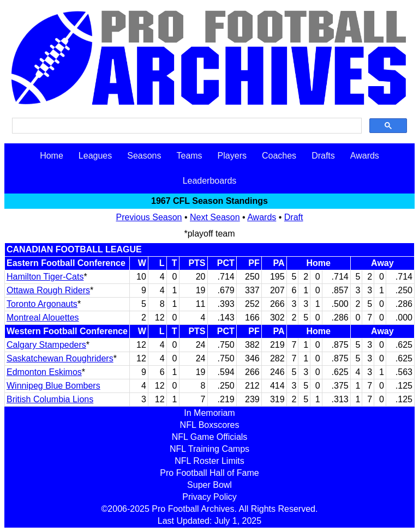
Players (232, 156)
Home (52, 156)
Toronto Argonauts (42, 304)
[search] (186, 126)
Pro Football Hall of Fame (209, 473)
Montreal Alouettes (43, 318)
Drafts (323, 156)
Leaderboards (210, 181)
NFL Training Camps (209, 449)
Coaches (279, 156)
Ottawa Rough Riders (48, 290)
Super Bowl (209, 485)
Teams (189, 156)
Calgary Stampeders (46, 345)
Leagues (95, 156)
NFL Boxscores (210, 425)
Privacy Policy (209, 497)
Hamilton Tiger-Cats (45, 277)
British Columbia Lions (50, 399)
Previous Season (149, 217)
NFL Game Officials (210, 437)
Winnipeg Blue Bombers (53, 386)
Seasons (144, 156)
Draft (294, 217)
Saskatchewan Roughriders (60, 358)
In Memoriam (209, 413)
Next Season (215, 217)
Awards (365, 156)
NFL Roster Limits (209, 461)
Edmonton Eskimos (44, 372)
